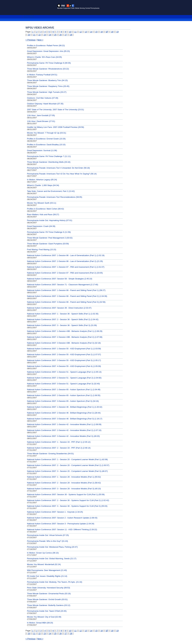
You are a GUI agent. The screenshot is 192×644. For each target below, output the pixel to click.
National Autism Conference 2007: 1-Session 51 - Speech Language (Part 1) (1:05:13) (64, 372)
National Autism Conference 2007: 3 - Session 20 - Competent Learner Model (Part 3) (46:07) (67, 471)
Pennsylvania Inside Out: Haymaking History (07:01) (50, 220)
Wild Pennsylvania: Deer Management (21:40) (47, 570)
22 (40, 35)
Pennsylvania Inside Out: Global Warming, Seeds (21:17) (52, 559)
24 (50, 35)
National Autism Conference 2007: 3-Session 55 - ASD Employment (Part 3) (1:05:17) (64, 360)
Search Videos (29, 18)
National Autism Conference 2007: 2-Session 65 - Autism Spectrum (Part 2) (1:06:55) (64, 395)
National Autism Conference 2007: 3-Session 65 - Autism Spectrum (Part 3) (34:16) (63, 401)
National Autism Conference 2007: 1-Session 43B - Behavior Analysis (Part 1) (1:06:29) (65, 331)
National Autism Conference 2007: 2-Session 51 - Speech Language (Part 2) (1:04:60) (64, 378)
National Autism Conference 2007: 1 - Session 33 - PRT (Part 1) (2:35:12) (59, 442)
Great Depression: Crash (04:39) (41, 226)
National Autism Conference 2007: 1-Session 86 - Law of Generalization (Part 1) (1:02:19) (66, 255)
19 (117, 32)
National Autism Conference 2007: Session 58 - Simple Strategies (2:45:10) (60, 279)
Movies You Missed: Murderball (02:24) (44, 564)
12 (81, 32)
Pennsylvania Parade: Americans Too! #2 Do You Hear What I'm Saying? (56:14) (62, 174)
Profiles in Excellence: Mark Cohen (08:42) (45, 209)
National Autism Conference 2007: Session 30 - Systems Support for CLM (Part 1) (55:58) (66, 494)
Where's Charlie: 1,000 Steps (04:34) (43, 185)
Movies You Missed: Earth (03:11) (42, 203)
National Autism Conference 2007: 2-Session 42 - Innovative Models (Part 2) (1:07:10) (64, 430)
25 (55, 35)
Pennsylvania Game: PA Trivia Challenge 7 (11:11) (49, 156)
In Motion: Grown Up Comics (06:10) (43, 553)
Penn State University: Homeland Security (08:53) (49, 588)
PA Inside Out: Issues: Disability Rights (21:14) (47, 576)
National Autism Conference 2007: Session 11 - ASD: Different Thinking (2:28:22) (62, 529)
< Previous (31, 40)
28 (71, 35)
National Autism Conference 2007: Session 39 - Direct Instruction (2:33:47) (59, 308)
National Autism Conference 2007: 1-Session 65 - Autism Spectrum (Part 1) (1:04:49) (64, 390)
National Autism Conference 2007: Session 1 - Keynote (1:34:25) (55, 512)
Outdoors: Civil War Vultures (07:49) (43, 98)
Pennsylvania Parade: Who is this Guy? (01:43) (47, 541)
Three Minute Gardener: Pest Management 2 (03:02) (50, 238)
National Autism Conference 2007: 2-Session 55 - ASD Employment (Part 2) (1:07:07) (64, 354)
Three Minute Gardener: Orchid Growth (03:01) (47, 599)
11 (75, 32)
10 (70, 32)
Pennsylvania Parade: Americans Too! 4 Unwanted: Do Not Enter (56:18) (58, 168)
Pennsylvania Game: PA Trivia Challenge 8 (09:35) (49, 63)
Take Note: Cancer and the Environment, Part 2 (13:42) (51, 191)
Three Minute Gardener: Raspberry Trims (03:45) (48, 86)
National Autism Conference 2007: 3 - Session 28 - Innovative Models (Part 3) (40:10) (64, 489)
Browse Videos (29, 16)
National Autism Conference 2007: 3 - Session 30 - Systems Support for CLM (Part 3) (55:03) (67, 506)
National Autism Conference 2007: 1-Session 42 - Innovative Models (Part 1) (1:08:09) (64, 424)
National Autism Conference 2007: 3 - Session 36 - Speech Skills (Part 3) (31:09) (62, 325)
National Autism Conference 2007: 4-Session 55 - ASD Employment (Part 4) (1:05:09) (64, 366)
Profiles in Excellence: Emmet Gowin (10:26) (46, 139)
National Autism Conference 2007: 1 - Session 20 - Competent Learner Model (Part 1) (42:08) (67, 459)
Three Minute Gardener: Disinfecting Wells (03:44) (49, 162)
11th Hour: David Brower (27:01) (41, 121)
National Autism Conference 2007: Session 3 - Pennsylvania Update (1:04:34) (61, 524)
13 (86, 32)
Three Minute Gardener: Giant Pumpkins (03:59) (48, 244)
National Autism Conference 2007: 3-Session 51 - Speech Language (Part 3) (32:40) (63, 384)
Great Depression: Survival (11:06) (42, 150)
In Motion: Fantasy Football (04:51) (42, 75)
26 (61, 35)
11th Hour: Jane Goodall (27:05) (41, 115)
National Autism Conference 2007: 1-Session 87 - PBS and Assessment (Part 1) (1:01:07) (66, 267)
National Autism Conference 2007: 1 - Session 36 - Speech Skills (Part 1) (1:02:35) (63, 314)
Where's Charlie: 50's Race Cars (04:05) (44, 57)
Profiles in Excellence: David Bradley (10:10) (46, 145)
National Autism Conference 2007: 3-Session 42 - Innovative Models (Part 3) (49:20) (63, 436)
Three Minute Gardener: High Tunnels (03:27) (47, 92)
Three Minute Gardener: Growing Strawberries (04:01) (50, 454)
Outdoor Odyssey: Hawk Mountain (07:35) (45, 104)
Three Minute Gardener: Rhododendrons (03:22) (48, 69)
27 (66, 35)
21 (34, 35)
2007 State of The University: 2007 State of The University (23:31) (55, 110)
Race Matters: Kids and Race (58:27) (43, 214)
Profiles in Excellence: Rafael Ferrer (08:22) (46, 45)
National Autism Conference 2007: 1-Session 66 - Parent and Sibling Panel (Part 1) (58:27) (66, 290)
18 (112, 32)
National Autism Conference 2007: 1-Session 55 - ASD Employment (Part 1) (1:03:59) (64, 349)
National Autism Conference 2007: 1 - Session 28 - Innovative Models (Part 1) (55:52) (64, 477)
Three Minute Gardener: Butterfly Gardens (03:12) (49, 605)
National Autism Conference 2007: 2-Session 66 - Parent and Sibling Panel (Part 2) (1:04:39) (67, 296)
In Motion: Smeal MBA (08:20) (40, 623)
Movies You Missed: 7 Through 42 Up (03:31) (47, 133)
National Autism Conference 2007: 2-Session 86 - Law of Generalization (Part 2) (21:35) (65, 261)
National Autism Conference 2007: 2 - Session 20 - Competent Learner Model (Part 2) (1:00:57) (68, 465)
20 (29, 35)
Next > (40, 40)
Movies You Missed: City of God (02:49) (44, 617)
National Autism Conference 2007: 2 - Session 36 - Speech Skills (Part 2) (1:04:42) (63, 319)
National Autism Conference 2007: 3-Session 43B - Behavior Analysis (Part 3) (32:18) (64, 343)
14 (91, 32)
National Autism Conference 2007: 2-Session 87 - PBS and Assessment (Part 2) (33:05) (65, 273)
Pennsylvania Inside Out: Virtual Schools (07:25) (48, 535)
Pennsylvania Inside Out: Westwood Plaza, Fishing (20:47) (52, 547)
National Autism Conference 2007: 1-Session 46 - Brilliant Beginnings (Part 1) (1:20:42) (65, 407)
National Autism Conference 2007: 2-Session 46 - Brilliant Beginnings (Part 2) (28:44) (64, 413)
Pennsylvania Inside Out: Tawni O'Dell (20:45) (47, 611)
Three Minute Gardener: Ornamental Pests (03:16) (49, 594)
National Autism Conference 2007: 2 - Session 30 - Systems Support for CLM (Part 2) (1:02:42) (68, 500)
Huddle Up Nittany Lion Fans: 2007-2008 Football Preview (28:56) (55, 127)
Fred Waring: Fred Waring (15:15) (42, 250)
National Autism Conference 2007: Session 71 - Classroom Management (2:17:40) (63, 285)
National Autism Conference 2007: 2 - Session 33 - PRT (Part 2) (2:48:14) (59, 448)
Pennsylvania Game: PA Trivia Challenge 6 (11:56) (49, 232)
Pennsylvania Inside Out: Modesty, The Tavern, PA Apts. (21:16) (55, 582)
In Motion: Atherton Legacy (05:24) (42, 180)
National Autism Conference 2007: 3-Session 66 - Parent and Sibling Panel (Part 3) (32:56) (66, 302)
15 (96, 32)
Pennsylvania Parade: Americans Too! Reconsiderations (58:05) (55, 197)
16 (102, 32)
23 (45, 35)
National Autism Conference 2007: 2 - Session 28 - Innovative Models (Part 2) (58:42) (64, 483)
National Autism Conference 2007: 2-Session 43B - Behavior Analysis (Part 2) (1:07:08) (65, 337)
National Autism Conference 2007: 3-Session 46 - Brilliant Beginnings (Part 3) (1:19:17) (65, 419)
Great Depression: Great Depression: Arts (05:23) (48, 51)
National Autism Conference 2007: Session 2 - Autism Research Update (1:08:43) (62, 518)
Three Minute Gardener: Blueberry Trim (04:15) (47, 80)
